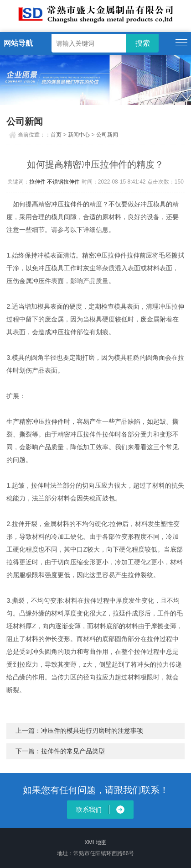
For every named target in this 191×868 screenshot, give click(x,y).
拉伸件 (37, 182)
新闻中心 (79, 135)
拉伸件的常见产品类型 (73, 751)
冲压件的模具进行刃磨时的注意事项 (92, 731)
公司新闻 (107, 135)
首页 (56, 135)
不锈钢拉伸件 (63, 182)
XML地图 (95, 842)
